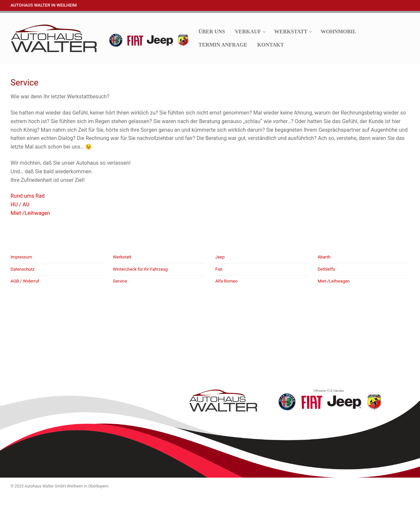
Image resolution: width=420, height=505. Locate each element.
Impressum (21, 257)
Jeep (220, 257)
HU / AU (20, 204)
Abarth (324, 257)
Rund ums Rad (28, 196)
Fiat (219, 269)
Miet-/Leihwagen (30, 213)
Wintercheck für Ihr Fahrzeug (140, 269)
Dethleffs (326, 269)
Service (120, 281)
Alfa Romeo (227, 281)
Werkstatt (122, 257)
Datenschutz (22, 269)
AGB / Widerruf (25, 281)
